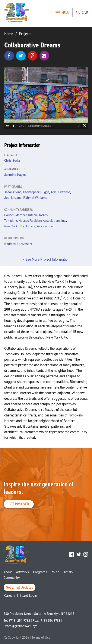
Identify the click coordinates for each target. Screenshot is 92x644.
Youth (55, 572)
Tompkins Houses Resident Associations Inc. (35, 221)
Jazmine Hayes (15, 175)
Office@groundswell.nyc (20, 626)
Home (9, 34)
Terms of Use (41, 637)
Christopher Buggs (36, 192)
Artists (68, 572)
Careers (10, 596)
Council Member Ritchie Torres (26, 215)
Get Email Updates (20, 587)
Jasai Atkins (13, 192)
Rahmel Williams (35, 198)
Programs (40, 572)
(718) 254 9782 (20, 620)
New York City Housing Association (29, 226)
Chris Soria (12, 160)
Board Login (28, 596)
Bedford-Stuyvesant (18, 244)
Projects (25, 34)
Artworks (22, 572)
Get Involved (19, 504)
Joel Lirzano (13, 198)
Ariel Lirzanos (61, 192)
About (8, 572)
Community (12, 578)
